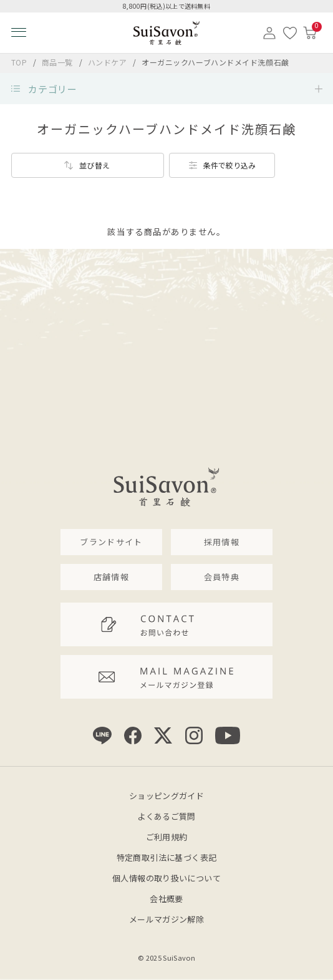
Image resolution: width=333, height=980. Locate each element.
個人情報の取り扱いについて (166, 878)
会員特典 (222, 577)
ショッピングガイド (167, 796)
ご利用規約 (167, 837)
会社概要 (166, 899)
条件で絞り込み (229, 165)
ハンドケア (109, 62)
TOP (19, 62)
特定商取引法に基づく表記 (167, 857)
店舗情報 (111, 577)
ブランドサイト (111, 542)
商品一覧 (57, 62)
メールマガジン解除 (167, 919)
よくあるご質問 (166, 816)
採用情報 (222, 542)
